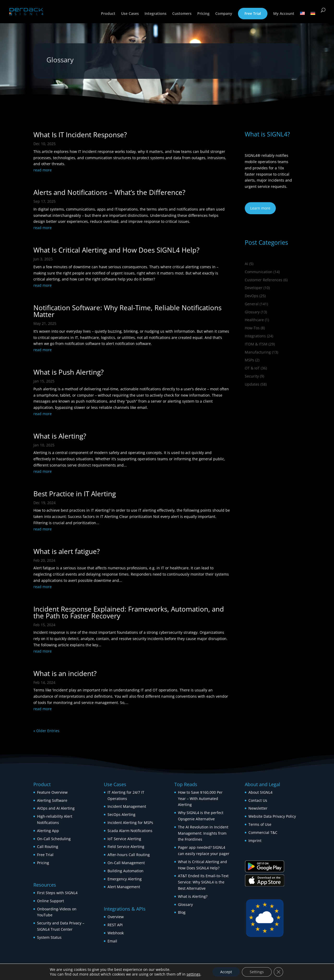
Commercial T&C (263, 832)
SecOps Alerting (121, 814)
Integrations (156, 14)
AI (246, 264)
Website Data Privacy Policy (272, 816)
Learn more (260, 208)
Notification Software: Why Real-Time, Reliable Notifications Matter (127, 311)
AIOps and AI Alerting (56, 808)
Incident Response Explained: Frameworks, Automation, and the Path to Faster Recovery (129, 612)
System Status (49, 937)
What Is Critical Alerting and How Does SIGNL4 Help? (116, 250)
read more (43, 170)
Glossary (252, 312)
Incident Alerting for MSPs (130, 823)
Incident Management (127, 806)
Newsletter (258, 808)
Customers (182, 14)
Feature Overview (52, 792)
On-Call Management (126, 863)
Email (112, 941)
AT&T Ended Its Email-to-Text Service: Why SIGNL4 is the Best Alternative (203, 882)
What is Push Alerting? (68, 372)
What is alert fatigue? (67, 551)
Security (252, 376)
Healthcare (254, 320)
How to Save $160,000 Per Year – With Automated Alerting (200, 799)
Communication (259, 272)
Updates (252, 384)
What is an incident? (65, 673)
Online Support (50, 901)
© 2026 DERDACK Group (55, 968)
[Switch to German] (313, 17)
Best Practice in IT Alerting (75, 494)
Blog (182, 912)
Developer (254, 288)
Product (108, 14)
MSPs (249, 360)
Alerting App (48, 831)
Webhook (116, 933)
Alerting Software (52, 800)
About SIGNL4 (260, 792)
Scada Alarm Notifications (130, 831)
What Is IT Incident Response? (80, 135)
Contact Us (258, 800)
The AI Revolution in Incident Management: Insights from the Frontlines (203, 833)
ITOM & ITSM (256, 344)
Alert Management (124, 887)
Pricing (203, 14)
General (252, 304)
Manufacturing (258, 352)
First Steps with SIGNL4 (57, 893)
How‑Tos (252, 328)
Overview (116, 917)
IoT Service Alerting (124, 839)
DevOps (252, 296)
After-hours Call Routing (129, 855)
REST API (115, 925)
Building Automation (126, 871)
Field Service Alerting (126, 847)
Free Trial (253, 13)
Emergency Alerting (125, 879)
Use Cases (130, 14)
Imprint (255, 841)
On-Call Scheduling (54, 839)
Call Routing (48, 847)
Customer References (264, 280)
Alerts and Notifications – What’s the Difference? (109, 192)
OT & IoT (252, 368)
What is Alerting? (60, 436)
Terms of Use (260, 824)
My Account (284, 14)
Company (224, 14)
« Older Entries (46, 731)
